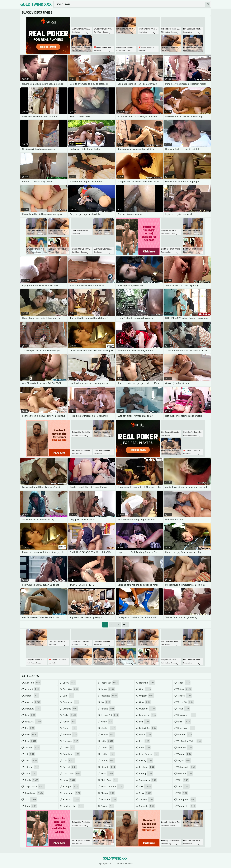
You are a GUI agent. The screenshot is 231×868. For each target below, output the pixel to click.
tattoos (185, 696)
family (69, 722)
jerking (108, 709)
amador (32, 696)
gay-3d (70, 767)
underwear (186, 728)
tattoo (185, 689)
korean (108, 735)
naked (108, 806)
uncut (184, 722)
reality (146, 760)
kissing (109, 728)
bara (30, 715)
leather (108, 754)
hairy (69, 780)
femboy (70, 735)
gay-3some (72, 773)
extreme (70, 709)
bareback (33, 722)
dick (31, 799)
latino (108, 748)
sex (146, 786)
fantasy (70, 728)
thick (184, 709)
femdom (71, 741)
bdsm (31, 735)
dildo (31, 806)
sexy (145, 793)
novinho (147, 683)
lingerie (108, 767)
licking (108, 760)
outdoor (147, 709)
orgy (145, 702)
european (71, 702)
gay (69, 760)
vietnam (185, 748)
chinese (32, 767)
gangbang (71, 754)
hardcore (71, 799)
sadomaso (148, 780)
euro (69, 696)
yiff (183, 793)
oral (145, 689)
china (31, 760)
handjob (71, 786)
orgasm (147, 696)
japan (108, 689)
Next (125, 625)
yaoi (183, 786)
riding (146, 773)
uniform (185, 735)
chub (31, 773)
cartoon (32, 748)
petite (145, 735)
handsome (72, 793)
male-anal (110, 780)
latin (107, 741)
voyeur (184, 760)
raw (145, 748)
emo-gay (71, 689)
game (69, 748)
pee (144, 722)
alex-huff (33, 683)
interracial (110, 683)
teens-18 (185, 702)
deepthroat (34, 793)
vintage (185, 754)
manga (108, 793)
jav (106, 702)
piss (145, 741)
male (107, 773)
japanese (109, 696)
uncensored (187, 715)
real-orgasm (149, 754)
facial (70, 715)
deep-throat (35, 786)
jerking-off (110, 715)
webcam (185, 773)
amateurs (33, 709)
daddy (32, 780)
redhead (147, 767)
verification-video (190, 741)
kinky (107, 722)
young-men (187, 806)
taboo (184, 683)
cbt (30, 754)
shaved (146, 799)
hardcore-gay (74, 806)
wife (183, 780)
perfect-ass (148, 728)
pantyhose (148, 715)
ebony (69, 683)
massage (109, 799)
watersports (187, 767)
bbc (30, 728)
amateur (33, 702)
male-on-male (112, 786)
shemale (147, 806)
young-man (187, 799)
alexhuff (32, 689)
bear (31, 741)
